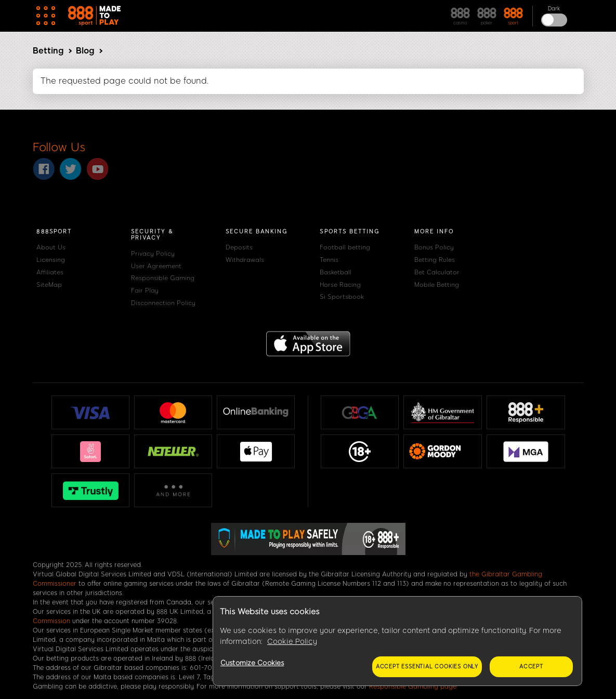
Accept (531, 667)
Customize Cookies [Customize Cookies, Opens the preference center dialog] (252, 663)
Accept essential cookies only (427, 667)
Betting (48, 51)
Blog (85, 51)
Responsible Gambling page (413, 687)
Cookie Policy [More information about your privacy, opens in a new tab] (292, 642)
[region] (397, 641)
